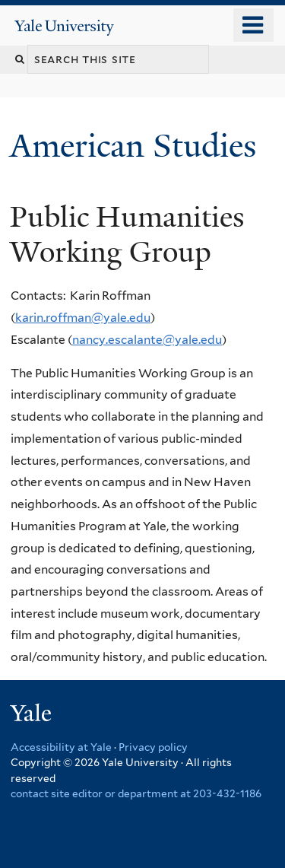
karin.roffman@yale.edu (83, 318)
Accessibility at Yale (61, 747)
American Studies (137, 146)
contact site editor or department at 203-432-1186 (136, 793)
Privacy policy (153, 747)
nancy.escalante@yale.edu (147, 340)
